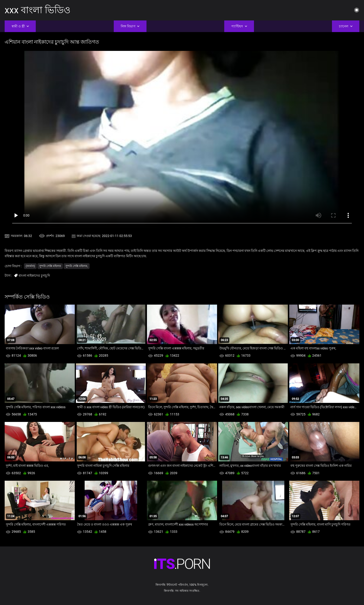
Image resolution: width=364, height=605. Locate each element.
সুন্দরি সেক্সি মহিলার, (77, 266)
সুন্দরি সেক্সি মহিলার (50, 266)
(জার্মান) (30, 266)
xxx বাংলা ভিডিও (37, 10)
